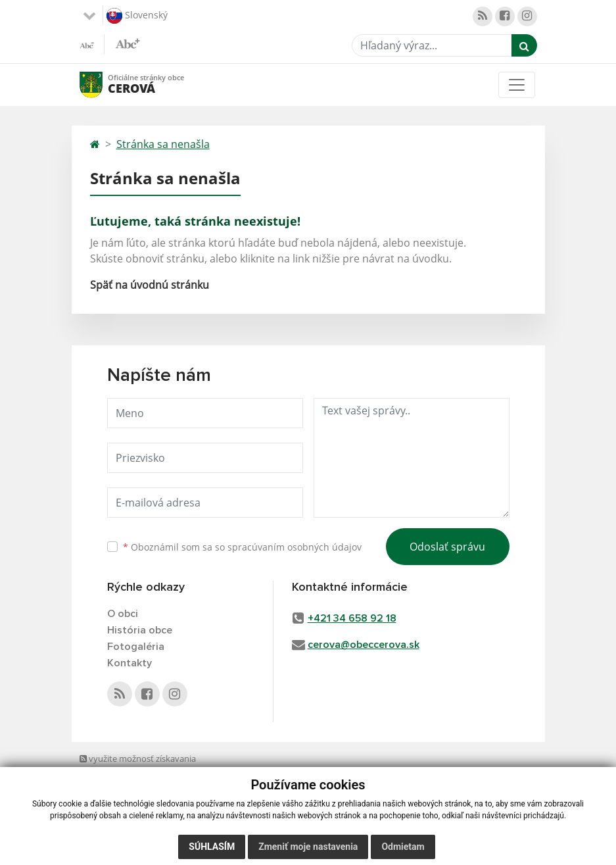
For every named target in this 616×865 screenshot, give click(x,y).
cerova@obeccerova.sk (364, 645)
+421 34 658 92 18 (352, 618)
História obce (140, 630)
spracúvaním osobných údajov (295, 547)
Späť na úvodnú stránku (150, 285)
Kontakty (130, 663)
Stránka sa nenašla (163, 144)
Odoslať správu (447, 547)
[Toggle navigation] (517, 85)
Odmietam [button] (403, 847)
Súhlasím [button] (212, 847)
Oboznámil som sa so (242, 547)
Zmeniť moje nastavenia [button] (308, 847)
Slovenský (137, 16)
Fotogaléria (136, 647)
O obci (123, 614)
